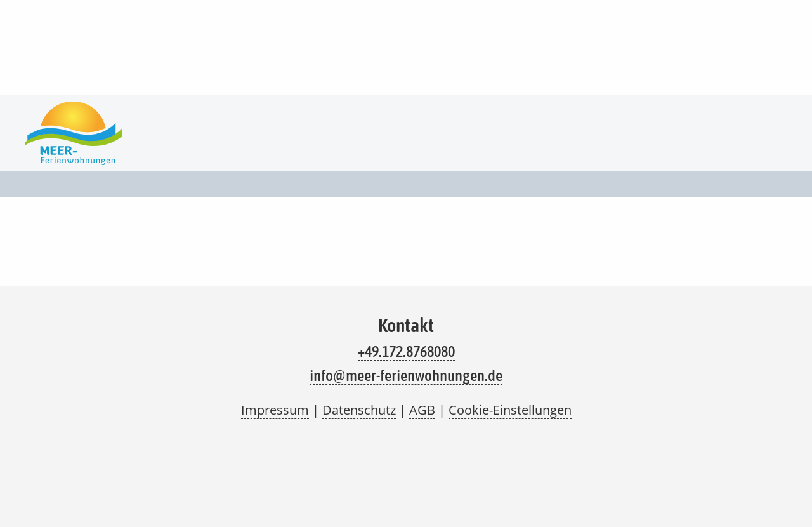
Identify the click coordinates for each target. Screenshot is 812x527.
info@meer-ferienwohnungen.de (406, 375)
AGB (422, 410)
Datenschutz (359, 410)
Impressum (275, 410)
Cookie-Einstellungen (510, 410)
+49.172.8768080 (406, 351)
